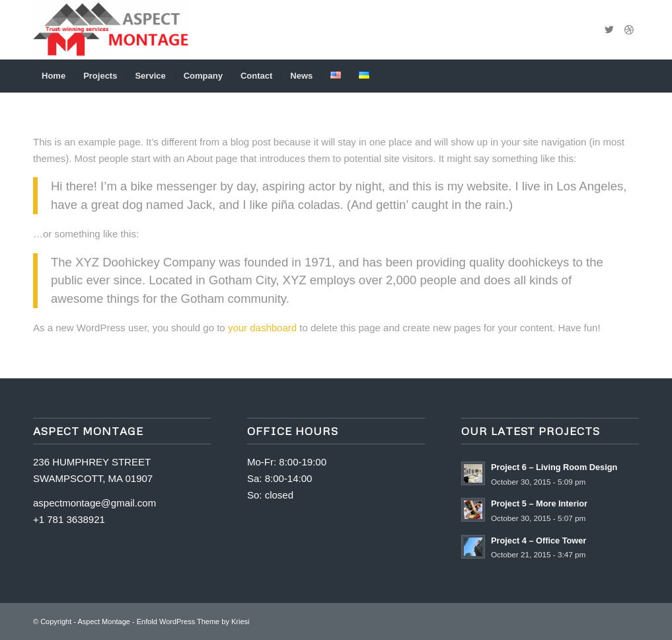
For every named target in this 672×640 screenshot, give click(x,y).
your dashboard (262, 328)
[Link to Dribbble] (629, 30)
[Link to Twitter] (609, 30)
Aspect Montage (104, 621)
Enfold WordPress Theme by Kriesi (193, 621)
